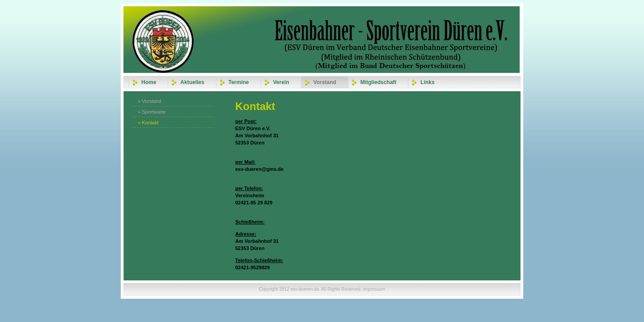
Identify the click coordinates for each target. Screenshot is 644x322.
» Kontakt (148, 123)
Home (149, 82)
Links (427, 82)
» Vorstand (150, 101)
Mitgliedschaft (379, 82)
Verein (281, 82)
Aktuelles (192, 82)
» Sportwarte (152, 112)
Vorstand (325, 82)
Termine (239, 82)
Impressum (374, 289)
